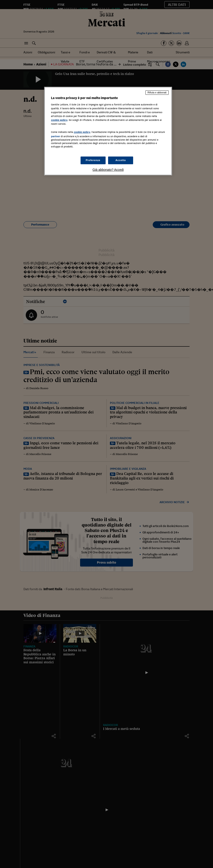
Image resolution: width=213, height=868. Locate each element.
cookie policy (59, 120)
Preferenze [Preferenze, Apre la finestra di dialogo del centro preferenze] (93, 160)
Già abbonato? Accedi (108, 170)
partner (56, 136)
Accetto (121, 160)
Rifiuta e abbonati (157, 92)
